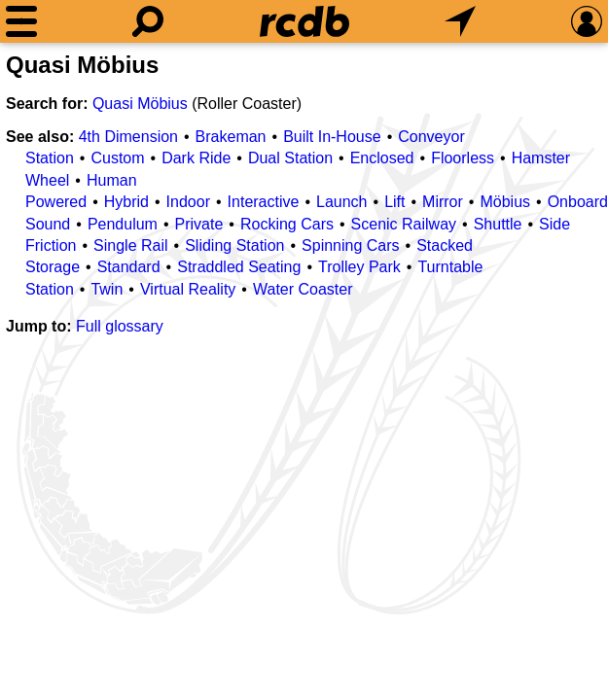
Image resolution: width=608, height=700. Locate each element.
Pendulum (123, 224)
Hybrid (126, 202)
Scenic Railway (404, 224)
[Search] (148, 21)
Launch (342, 202)
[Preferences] (587, 21)
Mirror (443, 202)
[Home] (304, 21)
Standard (129, 267)
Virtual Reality (188, 289)
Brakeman (231, 137)
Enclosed (382, 158)
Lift (394, 202)
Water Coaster (303, 289)
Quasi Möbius (140, 104)
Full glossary (120, 326)
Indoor (188, 202)
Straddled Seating (239, 267)
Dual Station (290, 158)
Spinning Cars (351, 245)
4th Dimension (128, 137)
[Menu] (21, 21)
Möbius (505, 202)
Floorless (463, 158)
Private (199, 224)
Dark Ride (196, 158)
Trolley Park (359, 267)
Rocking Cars (287, 224)
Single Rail (130, 245)
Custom (117, 158)
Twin (107, 289)
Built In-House (332, 137)
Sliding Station (234, 245)
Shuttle (498, 224)
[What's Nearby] (460, 21)
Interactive (264, 202)
